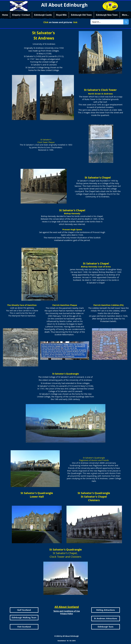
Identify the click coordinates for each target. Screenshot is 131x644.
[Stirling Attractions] (106, 610)
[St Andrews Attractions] (106, 619)
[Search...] (105, 22)
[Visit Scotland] (24, 627)
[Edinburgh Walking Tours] (24, 618)
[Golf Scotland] (24, 610)
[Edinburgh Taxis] (106, 627)
